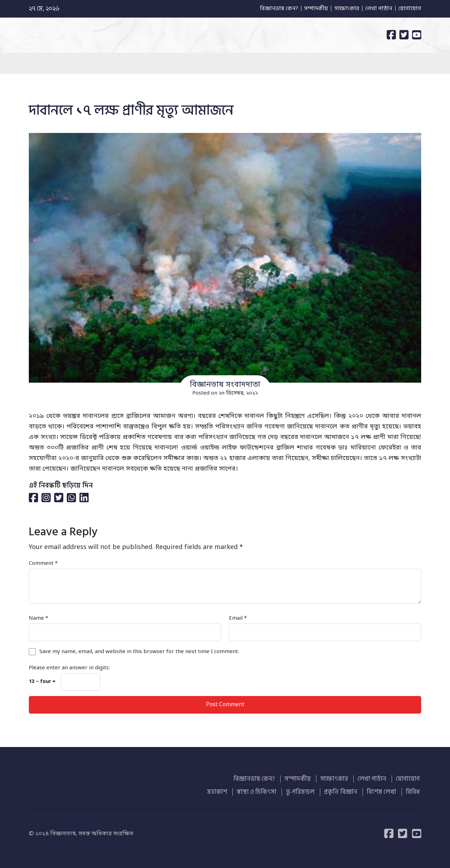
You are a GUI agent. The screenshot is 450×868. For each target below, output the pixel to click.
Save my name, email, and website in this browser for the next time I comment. (139, 652)
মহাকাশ (229, 790)
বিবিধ (414, 790)
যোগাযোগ (409, 9)
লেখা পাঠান (375, 9)
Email (238, 618)
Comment (43, 563)
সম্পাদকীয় (305, 9)
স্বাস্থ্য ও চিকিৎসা (266, 790)
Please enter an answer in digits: (69, 668)
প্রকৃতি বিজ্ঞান (346, 790)
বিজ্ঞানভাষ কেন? (264, 9)
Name (38, 618)
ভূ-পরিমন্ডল (308, 790)
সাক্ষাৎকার (340, 9)
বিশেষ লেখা (385, 790)
